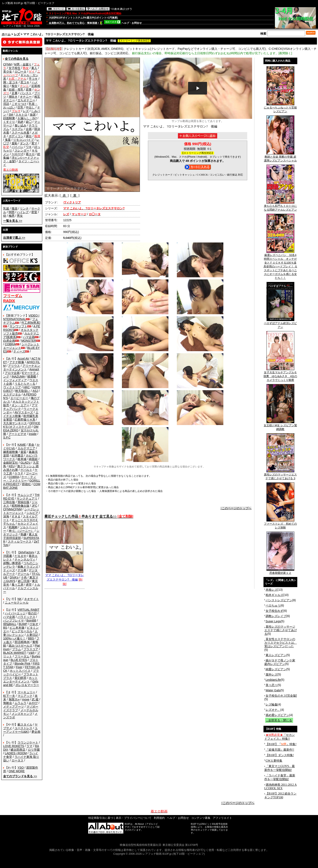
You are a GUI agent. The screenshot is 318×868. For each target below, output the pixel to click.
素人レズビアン (276, 655)
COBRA (10, 344)
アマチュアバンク (20, 407)
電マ (34, 143)
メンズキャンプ (22, 714)
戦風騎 (13, 527)
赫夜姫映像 (11, 452)
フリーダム (22, 656)
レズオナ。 (273, 710)
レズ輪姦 (272, 704)
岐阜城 (22, 459)
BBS (31, 638)
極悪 (12, 216)
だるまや (20, 556)
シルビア (32, 513)
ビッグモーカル (22, 631)
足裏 (15, 93)
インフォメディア (15, 380)
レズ (17, 34)
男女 (20, 216)
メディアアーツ (14, 707)
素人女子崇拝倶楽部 (20, 536)
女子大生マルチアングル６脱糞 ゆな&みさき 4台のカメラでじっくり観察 (280, 375)
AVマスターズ (24, 412)
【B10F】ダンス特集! (280, 755)
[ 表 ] (64, 196)
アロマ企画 (12, 373)
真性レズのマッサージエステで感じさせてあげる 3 (280, 475)
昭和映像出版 (20, 506)
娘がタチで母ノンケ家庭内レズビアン (280, 662)
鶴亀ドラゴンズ (28, 567)
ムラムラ (20, 703)
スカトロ (21, 115)
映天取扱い (23, 391)
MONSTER (29, 341)
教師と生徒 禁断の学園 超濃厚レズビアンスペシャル (280, 157)
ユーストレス (23, 728)
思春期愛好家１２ (280, 571)
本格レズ (272, 590)
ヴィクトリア (12, 387)
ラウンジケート (28, 742)
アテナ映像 (17, 362)
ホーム (6, 34)
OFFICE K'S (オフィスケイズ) (22, 425)
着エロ (30, 154)
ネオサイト (31, 599)
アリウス (14, 366)
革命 (31, 445)
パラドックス (26, 617)
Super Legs (273, 621)
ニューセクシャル (17, 603)
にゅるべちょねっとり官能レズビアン (280, 108)
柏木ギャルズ (274, 595)
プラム (16, 649)
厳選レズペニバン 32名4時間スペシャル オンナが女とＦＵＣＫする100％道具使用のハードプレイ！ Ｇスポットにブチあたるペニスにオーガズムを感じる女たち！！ (280, 265)
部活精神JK (22, 642)
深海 (6, 516)
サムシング (25, 495)
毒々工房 (18, 585)
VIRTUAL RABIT (28, 610)
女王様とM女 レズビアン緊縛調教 (280, 426)
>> (13, 221)
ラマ (29, 746)
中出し (30, 107)
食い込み (20, 125)
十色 (24, 577)
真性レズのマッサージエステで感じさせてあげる (281, 630)
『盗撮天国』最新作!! (280, 750)
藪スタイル (25, 724)
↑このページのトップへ (236, 508)
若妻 (29, 89)
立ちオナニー (26, 100)
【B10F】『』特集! (281, 744)
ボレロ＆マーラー (27, 685)
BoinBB (31, 620)
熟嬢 (23, 534)
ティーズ (19, 351)
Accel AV (23, 359)
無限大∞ (14, 699)
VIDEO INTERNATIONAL (21, 317)
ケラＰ (19, 473)
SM (11, 115)
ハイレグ (23, 212)
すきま (16, 516)
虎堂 (29, 585)
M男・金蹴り (23, 64)
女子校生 (15, 68)
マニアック (25, 696)
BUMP (23, 624)
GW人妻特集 (274, 761)
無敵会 (8, 703)
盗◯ (29, 122)
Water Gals (273, 690)
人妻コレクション (20, 633)
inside (33, 434)
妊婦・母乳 (16, 89)
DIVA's (14, 577)
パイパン (18, 147)
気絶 (20, 122)
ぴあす (34, 624)
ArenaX (34, 369)
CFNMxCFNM (12, 509)
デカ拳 (22, 570)
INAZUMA (18, 376)
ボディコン (16, 136)
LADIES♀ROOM (16, 753)
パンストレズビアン (279, 600)
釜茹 (23, 452)
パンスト (26, 93)
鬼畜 (8, 140)
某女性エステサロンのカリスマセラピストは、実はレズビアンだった (281, 643)
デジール (23, 574)
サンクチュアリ (27, 498)
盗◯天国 (24, 581)
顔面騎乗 (9, 118)
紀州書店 (18, 455)
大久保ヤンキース (15, 423)
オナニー (26, 97)
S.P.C (7, 437)
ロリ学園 (34, 750)
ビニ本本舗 (17, 628)
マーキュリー (26, 692)
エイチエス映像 (21, 414)
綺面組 (33, 459)
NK (20, 599)
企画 (29, 129)
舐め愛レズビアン (277, 715)
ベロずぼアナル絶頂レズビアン (280, 324)
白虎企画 (9, 341)
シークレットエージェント (21, 511)
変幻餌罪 (20, 678)
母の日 (32, 613)
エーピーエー (19, 398)
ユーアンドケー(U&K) (20, 730)
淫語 (6, 104)
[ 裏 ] (75, 196)
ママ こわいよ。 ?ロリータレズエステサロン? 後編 (65, 576)
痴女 (15, 86)
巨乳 (20, 107)
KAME (22, 445)
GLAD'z (26, 463)
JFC (34, 506)
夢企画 (36, 732)
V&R (32, 653)
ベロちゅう (273, 605)
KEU (12, 466)
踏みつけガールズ (20, 646)
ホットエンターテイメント (20, 680)
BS (5, 628)
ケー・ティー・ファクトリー (20, 479)
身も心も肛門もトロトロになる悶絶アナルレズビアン (280, 206)
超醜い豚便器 (12, 563)
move (26, 699)
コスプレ (18, 129)
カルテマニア (26, 448)
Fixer (19, 667)
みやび (33, 703)
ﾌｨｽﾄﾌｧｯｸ (18, 154)
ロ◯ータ (20, 72)
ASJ (35, 391)
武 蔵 (35, 699)
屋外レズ (272, 674)
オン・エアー (20, 405)
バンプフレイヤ (14, 620)
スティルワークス (20, 542)
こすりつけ (19, 104)
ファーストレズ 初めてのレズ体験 (280, 524)
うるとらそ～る (25, 384)
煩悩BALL (10, 624)
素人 (34, 68)
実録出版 (23, 502)
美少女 (8, 72)
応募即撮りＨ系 (25, 420)
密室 (34, 212)
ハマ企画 (29, 337)
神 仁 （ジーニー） (21, 531)
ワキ (29, 147)
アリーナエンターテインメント (22, 368)
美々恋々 (272, 685)
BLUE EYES (19, 660)
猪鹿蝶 (32, 376)
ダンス (24, 143)
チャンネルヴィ (25, 559)
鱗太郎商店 (18, 750)
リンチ (24, 209)
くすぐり (9, 122)
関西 (12, 212)
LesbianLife (273, 680)
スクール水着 (20, 133)
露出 (29, 136)
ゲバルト (26, 470)
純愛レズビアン (276, 669)
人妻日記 (32, 635)
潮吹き (13, 97)
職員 (15, 209)
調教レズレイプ (276, 616)
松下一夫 (9, 696)
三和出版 (9, 502)
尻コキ (25, 82)
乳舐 (6, 209)
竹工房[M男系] (31, 323)
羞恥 (15, 143)
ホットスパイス (20, 671)
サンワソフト (18, 326)
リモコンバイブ (23, 140)
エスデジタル (12, 394)
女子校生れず (274, 611)
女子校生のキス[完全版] (281, 696)
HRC (27, 387)
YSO (21, 768)
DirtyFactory (26, 552)
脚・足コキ (11, 82)
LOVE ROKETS (14, 746)
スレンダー (22, 150)
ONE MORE (17, 771)
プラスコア (31, 649)
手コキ (33, 79)
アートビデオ (18, 434)
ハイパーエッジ (15, 613)
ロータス (18, 760)
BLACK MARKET (15, 653)
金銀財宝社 (11, 463)
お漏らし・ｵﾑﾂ (27, 118)
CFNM (7, 64)
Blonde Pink (23, 664)
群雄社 (26, 484)
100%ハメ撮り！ (14, 638)
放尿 (33, 115)
